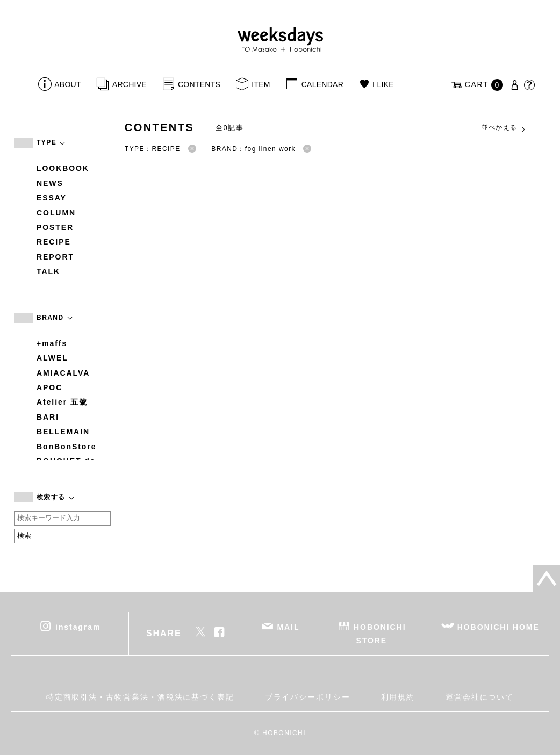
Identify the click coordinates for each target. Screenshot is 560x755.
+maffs (52, 343)
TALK (48, 271)
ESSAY (52, 198)
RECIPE (54, 242)
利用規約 (398, 697)
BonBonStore (66, 447)
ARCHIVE (130, 84)
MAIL (289, 627)
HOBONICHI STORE (380, 633)
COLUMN (56, 213)
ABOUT (68, 84)
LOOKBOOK (63, 168)
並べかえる (504, 128)
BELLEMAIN (63, 432)
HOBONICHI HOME (498, 627)
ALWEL (52, 358)
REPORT (55, 257)
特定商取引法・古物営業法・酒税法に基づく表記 (140, 697)
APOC (49, 387)
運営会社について (480, 697)
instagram (78, 627)
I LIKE (383, 84)
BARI (48, 417)
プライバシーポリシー (308, 697)
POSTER (55, 227)
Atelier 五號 (62, 402)
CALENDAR (322, 84)
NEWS (50, 183)
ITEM (261, 84)
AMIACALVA (63, 373)
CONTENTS (199, 84)
